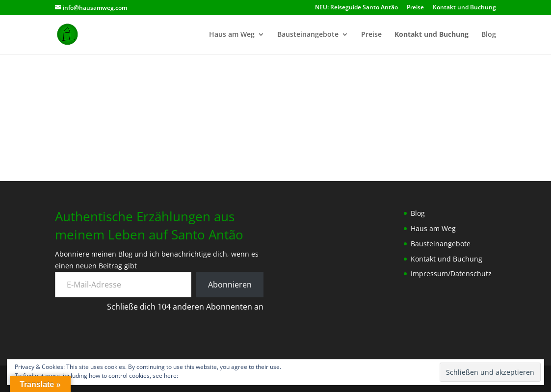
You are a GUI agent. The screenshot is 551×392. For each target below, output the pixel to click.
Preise (415, 8)
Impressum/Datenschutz (451, 274)
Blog (489, 35)
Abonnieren (230, 285)
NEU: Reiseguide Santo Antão (356, 8)
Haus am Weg (232, 35)
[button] (129, 113)
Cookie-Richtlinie (202, 376)
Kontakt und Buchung (464, 8)
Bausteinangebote (308, 35)
